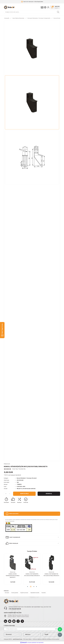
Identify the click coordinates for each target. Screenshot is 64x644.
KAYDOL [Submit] (57, 629)
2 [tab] (31, 587)
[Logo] (9, 7)
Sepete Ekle (24, 494)
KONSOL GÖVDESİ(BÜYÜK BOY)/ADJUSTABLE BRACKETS (25, 575)
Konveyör (7, 593)
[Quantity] (8, 494)
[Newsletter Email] (32, 629)
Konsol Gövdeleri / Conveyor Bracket (27, 478)
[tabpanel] (25, 569)
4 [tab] (36, 587)
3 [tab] (34, 587)
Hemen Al (49, 494)
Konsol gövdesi (15, 593)
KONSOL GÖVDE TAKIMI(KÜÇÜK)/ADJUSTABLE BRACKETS (45, 576)
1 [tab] (28, 587)
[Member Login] (48, 7)
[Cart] (55, 7)
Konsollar (44, 593)
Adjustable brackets (35, 593)
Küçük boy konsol (24, 593)
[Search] (32, 12)
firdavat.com (25, 572)
